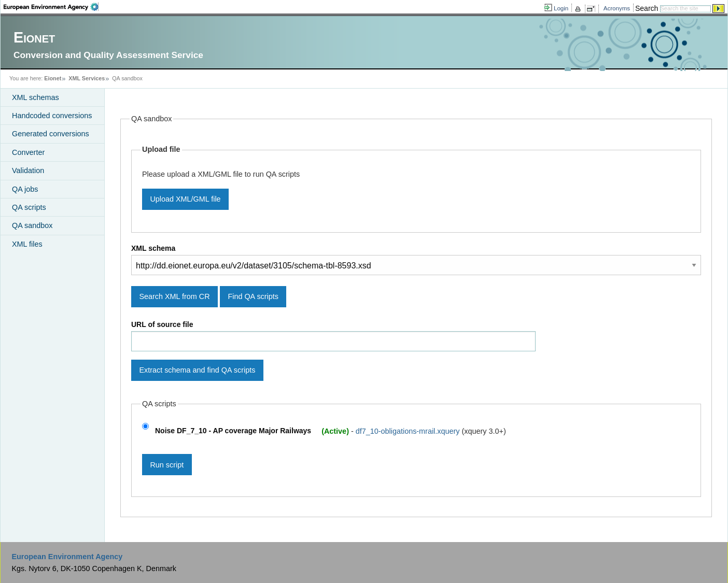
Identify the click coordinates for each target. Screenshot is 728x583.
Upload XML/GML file (185, 199)
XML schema (153, 248)
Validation (28, 170)
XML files (27, 244)
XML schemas (36, 97)
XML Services (87, 78)
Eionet (53, 78)
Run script (167, 465)
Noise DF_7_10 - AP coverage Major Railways (233, 431)
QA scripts (29, 207)
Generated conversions (51, 134)
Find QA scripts (253, 296)
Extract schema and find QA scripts (197, 370)
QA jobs (25, 189)
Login (561, 8)
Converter (28, 152)
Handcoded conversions (52, 116)
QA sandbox (32, 225)
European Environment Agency (67, 557)
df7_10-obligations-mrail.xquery (409, 431)
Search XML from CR (174, 296)
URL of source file (162, 324)
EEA (51, 7)
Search (647, 8)
